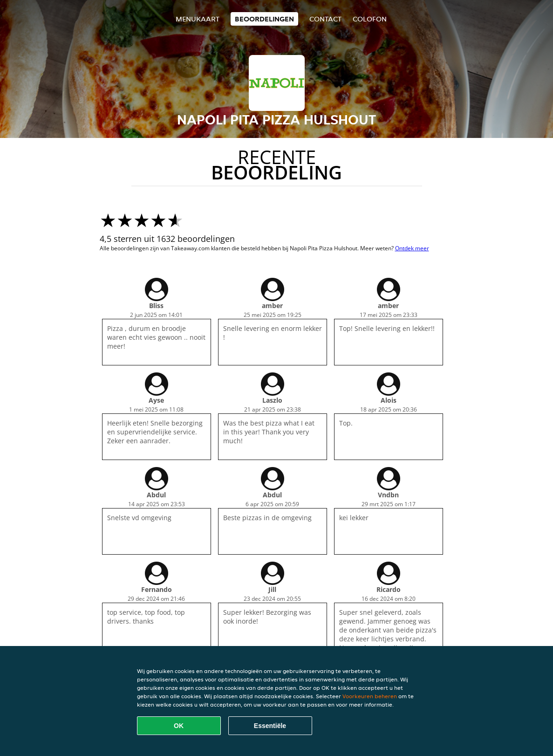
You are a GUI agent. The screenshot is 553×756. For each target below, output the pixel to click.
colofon (370, 19)
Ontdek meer (412, 248)
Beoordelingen (264, 19)
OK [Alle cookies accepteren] (179, 726)
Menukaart (198, 19)
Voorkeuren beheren (370, 696)
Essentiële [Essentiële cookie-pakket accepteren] (270, 726)
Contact (325, 19)
